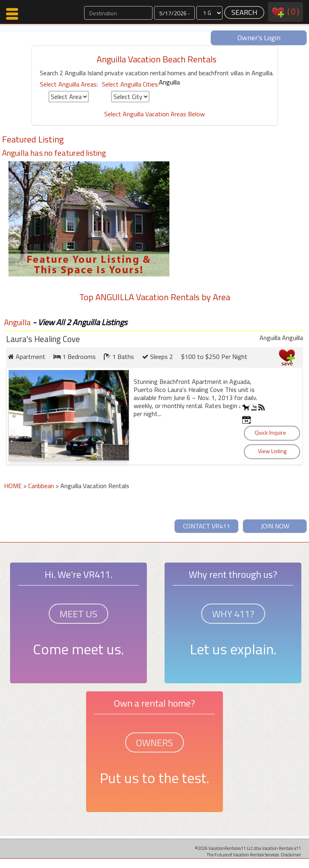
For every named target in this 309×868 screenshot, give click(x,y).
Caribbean (41, 486)
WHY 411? (233, 614)
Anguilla (169, 82)
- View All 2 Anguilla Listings (79, 322)
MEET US (78, 614)
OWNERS (154, 742)
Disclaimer (291, 855)
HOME (13, 486)
